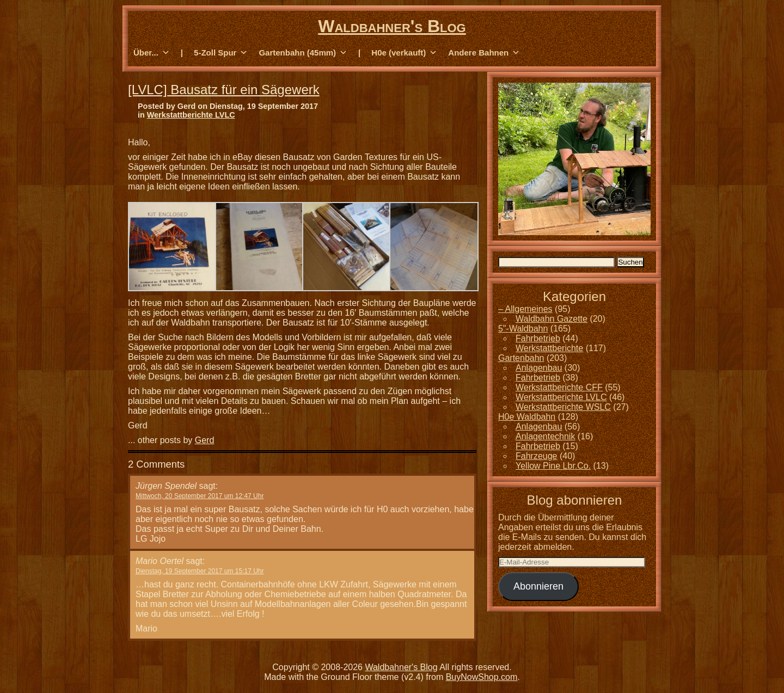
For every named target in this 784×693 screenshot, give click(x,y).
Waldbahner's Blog (392, 26)
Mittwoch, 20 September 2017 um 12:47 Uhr (200, 496)
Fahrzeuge (537, 456)
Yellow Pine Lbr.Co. (553, 466)
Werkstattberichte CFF (559, 387)
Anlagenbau (539, 368)
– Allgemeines (525, 309)
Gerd (205, 440)
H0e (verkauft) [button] (404, 53)
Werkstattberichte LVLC (191, 115)
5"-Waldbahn (523, 329)
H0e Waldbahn (527, 417)
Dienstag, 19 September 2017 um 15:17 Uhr (200, 571)
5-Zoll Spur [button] (221, 53)
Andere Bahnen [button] (484, 53)
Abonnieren (538, 586)
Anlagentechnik (545, 436)
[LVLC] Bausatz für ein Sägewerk (224, 90)
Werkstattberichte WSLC (563, 407)
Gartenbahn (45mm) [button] (303, 53)
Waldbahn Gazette (552, 319)
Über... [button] (152, 53)
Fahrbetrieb (538, 338)
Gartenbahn (521, 358)
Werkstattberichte (549, 348)
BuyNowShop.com (482, 677)
